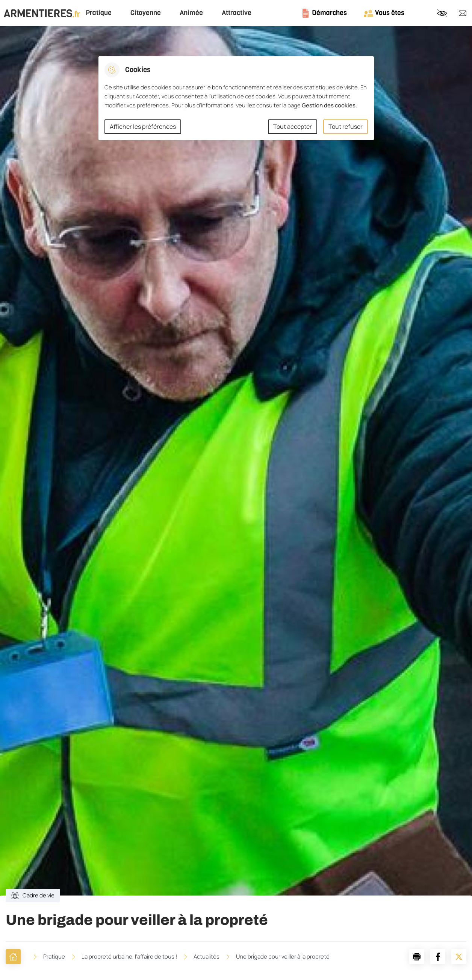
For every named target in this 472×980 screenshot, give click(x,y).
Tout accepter (293, 127)
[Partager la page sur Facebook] (438, 957)
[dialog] (236, 98)
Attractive (237, 13)
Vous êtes (390, 13)
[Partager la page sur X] (459, 957)
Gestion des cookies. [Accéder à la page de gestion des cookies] (329, 105)
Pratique (99, 13)
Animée (191, 13)
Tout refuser (346, 127)
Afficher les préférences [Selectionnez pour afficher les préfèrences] (143, 127)
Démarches (329, 13)
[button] (417, 957)
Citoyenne (146, 13)
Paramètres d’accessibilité (442, 13)
